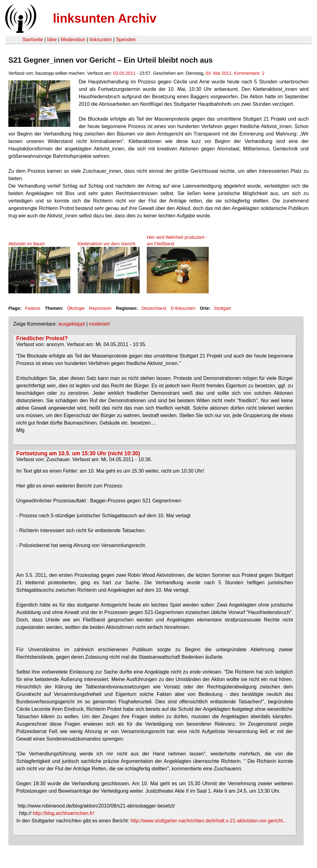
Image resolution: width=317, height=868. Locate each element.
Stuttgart (222, 308)
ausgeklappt (72, 324)
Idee (52, 40)
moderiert (99, 324)
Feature (33, 308)
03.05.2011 (124, 73)
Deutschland (154, 308)
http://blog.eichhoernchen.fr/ (63, 813)
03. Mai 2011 (219, 73)
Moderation (73, 40)
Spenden (126, 40)
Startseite (33, 40)
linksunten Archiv (105, 18)
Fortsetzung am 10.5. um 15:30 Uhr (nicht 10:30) (78, 453)
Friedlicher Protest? (42, 338)
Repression (100, 308)
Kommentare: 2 (249, 73)
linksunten (101, 40)
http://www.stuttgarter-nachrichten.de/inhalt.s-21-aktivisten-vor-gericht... (209, 821)
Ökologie (76, 308)
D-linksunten (183, 308)
